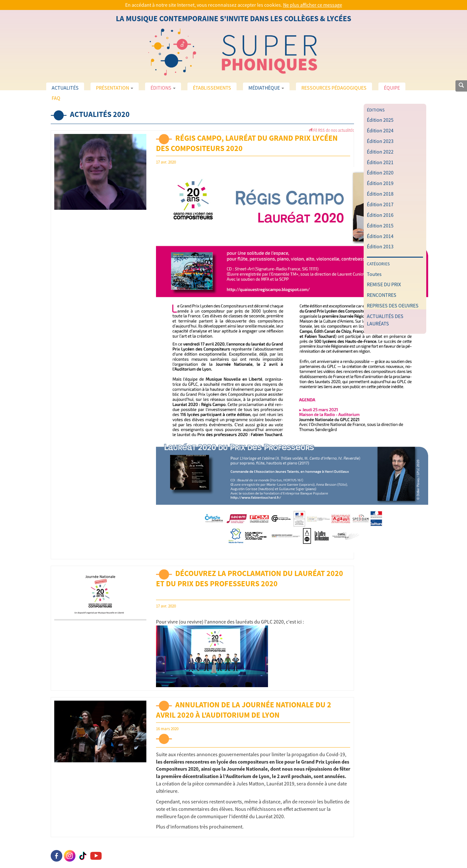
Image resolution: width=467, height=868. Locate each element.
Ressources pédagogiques (334, 88)
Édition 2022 (380, 152)
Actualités (65, 88)
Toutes (374, 274)
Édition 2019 (380, 183)
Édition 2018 (380, 194)
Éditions (163, 88)
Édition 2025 (380, 120)
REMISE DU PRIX (384, 284)
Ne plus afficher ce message (313, 5)
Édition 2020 (380, 173)
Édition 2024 (380, 130)
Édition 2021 (380, 162)
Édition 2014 (380, 236)
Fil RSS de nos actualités (331, 130)
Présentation (115, 88)
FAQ (56, 98)
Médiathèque (266, 88)
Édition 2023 (380, 141)
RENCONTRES (382, 295)
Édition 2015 (380, 226)
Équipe (392, 88)
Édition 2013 (380, 246)
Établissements (212, 88)
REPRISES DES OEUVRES (393, 306)
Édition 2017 (380, 204)
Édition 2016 (380, 215)
